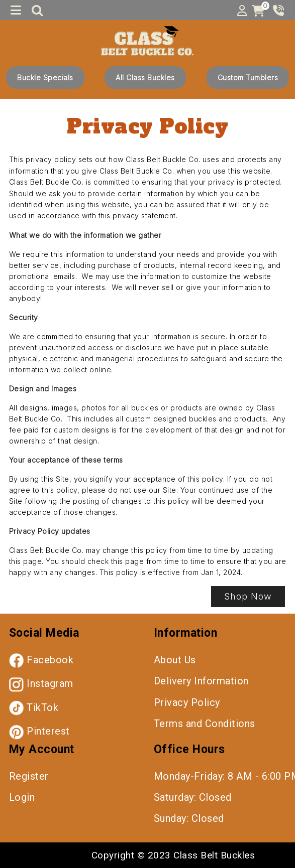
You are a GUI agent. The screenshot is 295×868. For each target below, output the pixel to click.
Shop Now (248, 596)
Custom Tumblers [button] (248, 78)
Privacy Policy (187, 702)
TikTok (34, 707)
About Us (175, 660)
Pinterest (39, 731)
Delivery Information (201, 681)
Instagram (41, 683)
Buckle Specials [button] (45, 78)
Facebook (41, 660)
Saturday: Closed (193, 797)
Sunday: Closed (189, 818)
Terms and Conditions (205, 724)
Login (22, 797)
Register (29, 776)
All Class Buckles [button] (145, 78)
